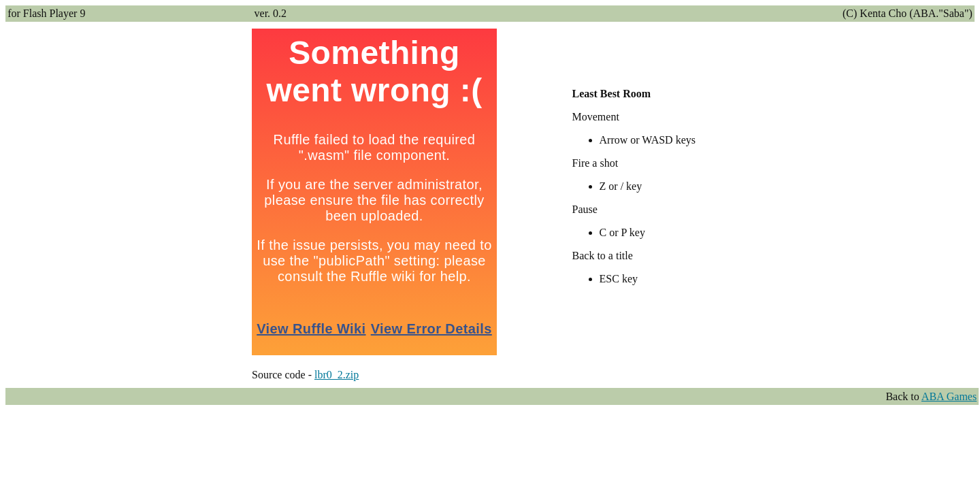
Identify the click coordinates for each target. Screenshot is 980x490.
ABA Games (949, 396)
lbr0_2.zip (337, 375)
